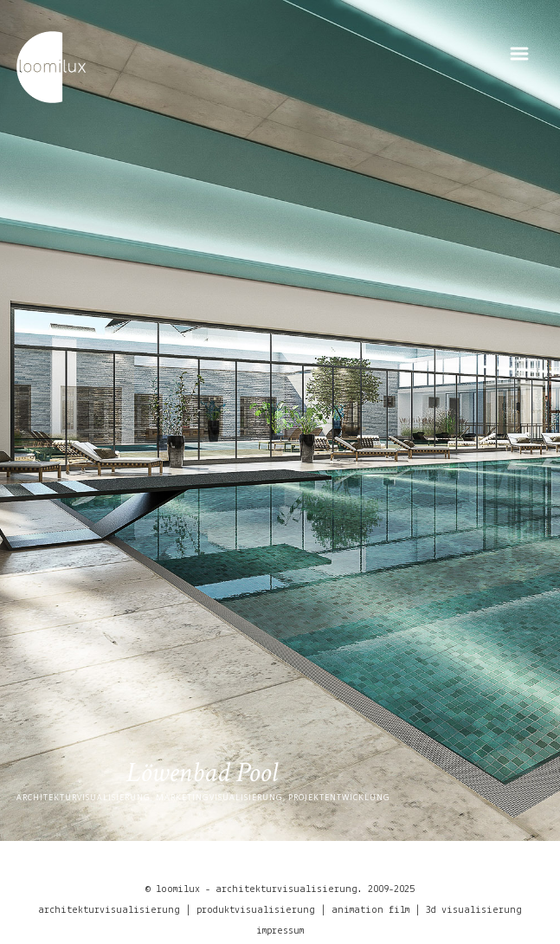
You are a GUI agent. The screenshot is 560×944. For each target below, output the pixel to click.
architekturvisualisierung (109, 909)
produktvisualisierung (256, 909)
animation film (370, 909)
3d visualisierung (474, 909)
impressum (280, 930)
